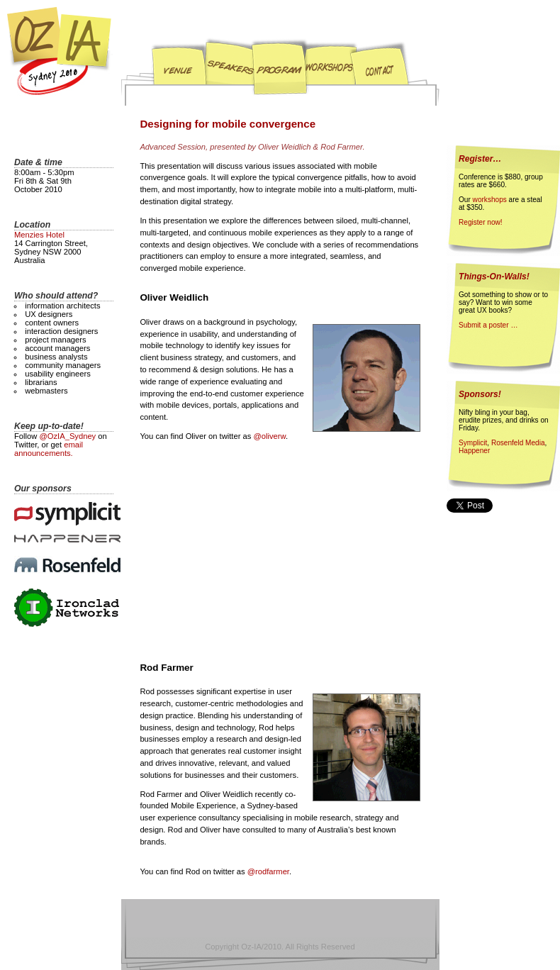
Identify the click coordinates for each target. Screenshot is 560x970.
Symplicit (473, 443)
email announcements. (49, 449)
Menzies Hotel (39, 235)
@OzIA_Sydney (67, 436)
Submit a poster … (488, 325)
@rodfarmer (268, 871)
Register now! (481, 222)
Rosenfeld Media (518, 443)
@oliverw (269, 436)
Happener (474, 451)
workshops (490, 200)
